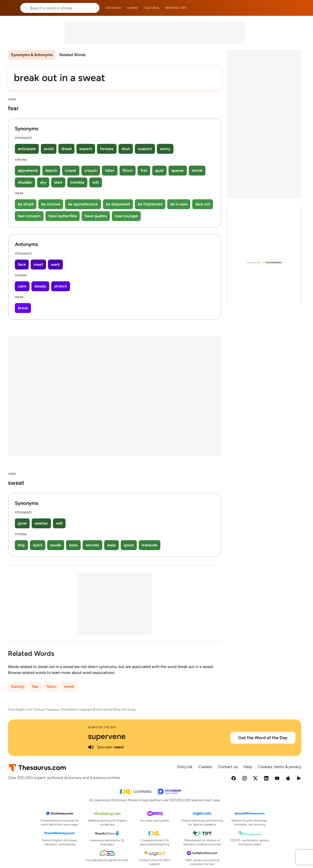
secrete (92, 545)
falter (110, 170)
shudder (25, 182)
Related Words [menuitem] (72, 55)
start (58, 182)
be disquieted (118, 204)
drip (21, 545)
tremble (77, 182)
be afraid (26, 204)
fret (144, 170)
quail (159, 170)
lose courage (126, 216)
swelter (41, 523)
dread (66, 149)
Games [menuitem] (133, 8)
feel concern (29, 216)
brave (23, 308)
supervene (107, 736)
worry (165, 149)
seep (111, 545)
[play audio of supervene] (91, 747)
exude (56, 545)
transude (150, 545)
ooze (73, 545)
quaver (178, 170)
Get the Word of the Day (263, 738)
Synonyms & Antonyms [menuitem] (32, 55)
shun (126, 149)
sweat (69, 686)
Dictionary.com (302, 8)
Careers (205, 767)
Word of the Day (102, 727)
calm (22, 286)
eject (38, 545)
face (22, 264)
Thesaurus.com (11, 8)
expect (86, 149)
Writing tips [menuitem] (176, 8)
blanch (51, 170)
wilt (96, 182)
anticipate (27, 149)
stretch (61, 286)
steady (40, 286)
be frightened (150, 204)
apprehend (28, 170)
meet (38, 264)
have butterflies (63, 216)
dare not (203, 204)
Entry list (185, 767)
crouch (91, 170)
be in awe (179, 204)
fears (51, 686)
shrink (197, 170)
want (55, 264)
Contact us (228, 767)
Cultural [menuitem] (152, 8)
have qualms (96, 216)
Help (248, 767)
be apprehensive (83, 204)
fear (35, 686)
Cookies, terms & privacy (280, 767)
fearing (17, 686)
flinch (128, 170)
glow (22, 523)
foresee (107, 149)
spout (129, 545)
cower (71, 170)
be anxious (51, 204)
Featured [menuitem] (113, 8)
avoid (49, 149)
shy (43, 182)
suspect (145, 149)
